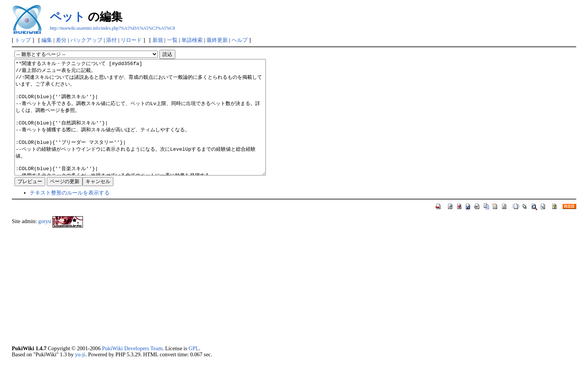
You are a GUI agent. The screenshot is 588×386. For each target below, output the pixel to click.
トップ (23, 40)
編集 (47, 40)
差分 (61, 40)
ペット (68, 17)
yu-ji (80, 377)
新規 (158, 40)
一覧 (172, 40)
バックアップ (86, 40)
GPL (194, 371)
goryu (44, 244)
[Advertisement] (240, 309)
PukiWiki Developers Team (132, 371)
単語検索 (192, 40)
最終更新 (217, 40)
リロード (131, 40)
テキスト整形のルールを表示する (70, 215)
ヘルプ (240, 40)
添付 (111, 40)
